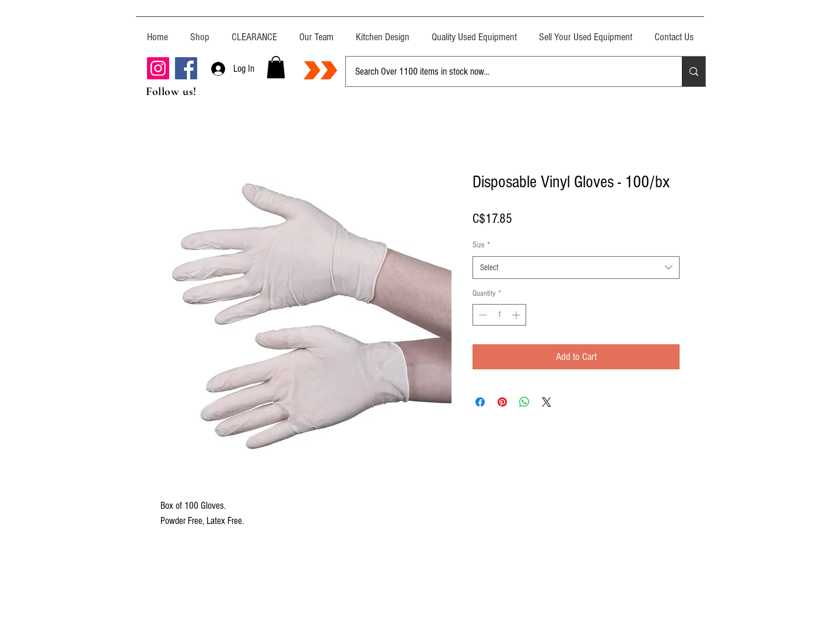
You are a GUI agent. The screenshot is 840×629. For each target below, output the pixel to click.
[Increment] (517, 315)
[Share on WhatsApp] (524, 402)
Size (481, 245)
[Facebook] (186, 68)
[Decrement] (482, 315)
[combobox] (576, 268)
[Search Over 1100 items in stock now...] (505, 71)
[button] (276, 67)
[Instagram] (158, 68)
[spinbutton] (499, 315)
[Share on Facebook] (480, 402)
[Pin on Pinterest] (502, 402)
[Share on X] (547, 402)
